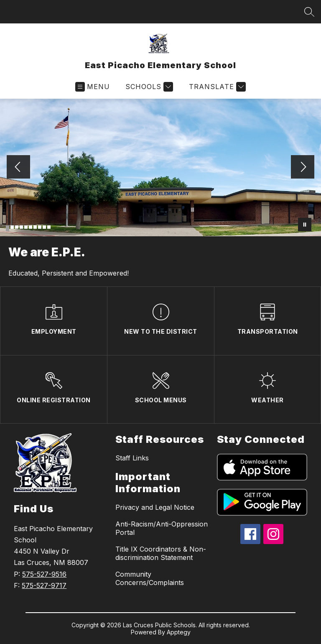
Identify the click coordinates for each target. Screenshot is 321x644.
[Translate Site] (216, 87)
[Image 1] (8, 228)
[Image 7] (35, 227)
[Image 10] (49, 227)
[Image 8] (40, 227)
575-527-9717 (44, 585)
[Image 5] (26, 227)
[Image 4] (21, 227)
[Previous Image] (18, 168)
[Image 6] (31, 227)
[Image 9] (44, 227)
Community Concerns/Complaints (150, 578)
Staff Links (132, 458)
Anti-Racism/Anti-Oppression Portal (162, 528)
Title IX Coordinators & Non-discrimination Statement (161, 553)
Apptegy (179, 632)
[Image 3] (17, 227)
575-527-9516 (44, 574)
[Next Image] (303, 168)
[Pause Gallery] (305, 225)
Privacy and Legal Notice (155, 507)
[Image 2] (12, 227)
